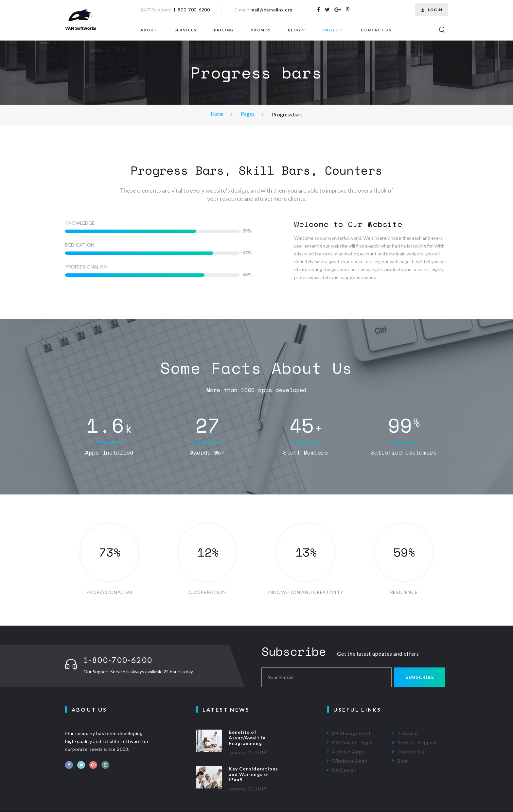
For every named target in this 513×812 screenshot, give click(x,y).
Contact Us (376, 30)
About (149, 30)
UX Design (344, 770)
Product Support (417, 743)
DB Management (352, 733)
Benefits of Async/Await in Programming (247, 738)
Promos (261, 30)
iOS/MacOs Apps (352, 743)
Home (217, 114)
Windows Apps (350, 761)
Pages (331, 30)
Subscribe (420, 677)
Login (431, 10)
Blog (294, 30)
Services (186, 30)
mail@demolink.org (272, 10)
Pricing (224, 30)
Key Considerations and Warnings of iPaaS (253, 774)
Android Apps (348, 752)
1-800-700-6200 (192, 10)
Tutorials (408, 733)
